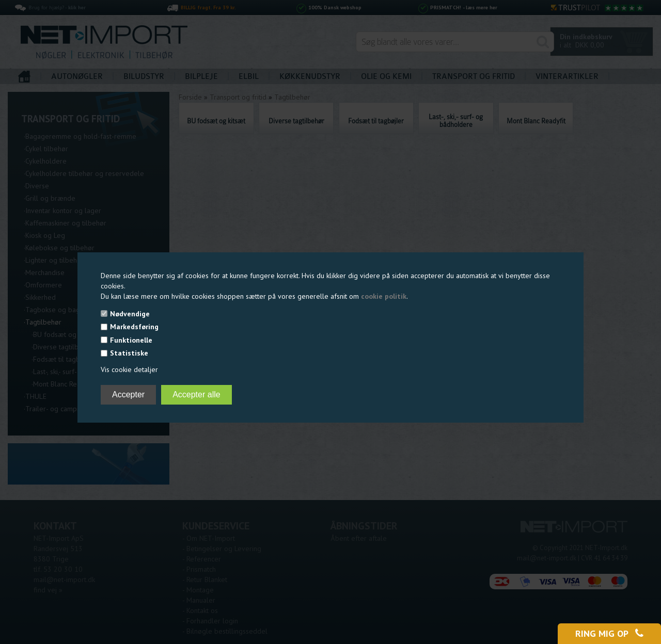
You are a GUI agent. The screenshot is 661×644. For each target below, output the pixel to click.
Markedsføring (134, 327)
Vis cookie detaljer (129, 369)
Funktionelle (131, 340)
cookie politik (384, 296)
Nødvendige (130, 314)
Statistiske (129, 353)
